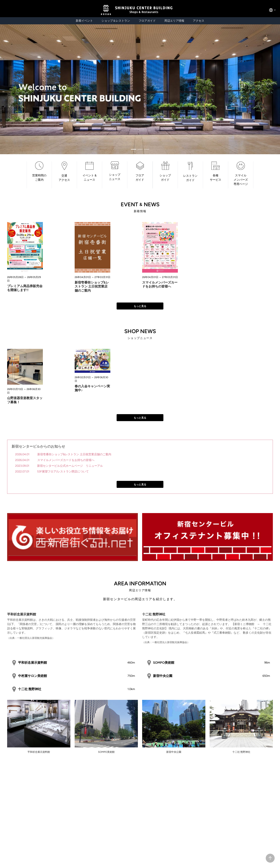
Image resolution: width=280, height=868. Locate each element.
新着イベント (84, 21)
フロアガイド (147, 21)
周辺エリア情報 (174, 21)
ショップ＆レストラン (116, 21)
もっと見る (140, 306)
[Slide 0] (134, 149)
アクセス (199, 21)
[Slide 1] (140, 149)
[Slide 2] (146, 149)
